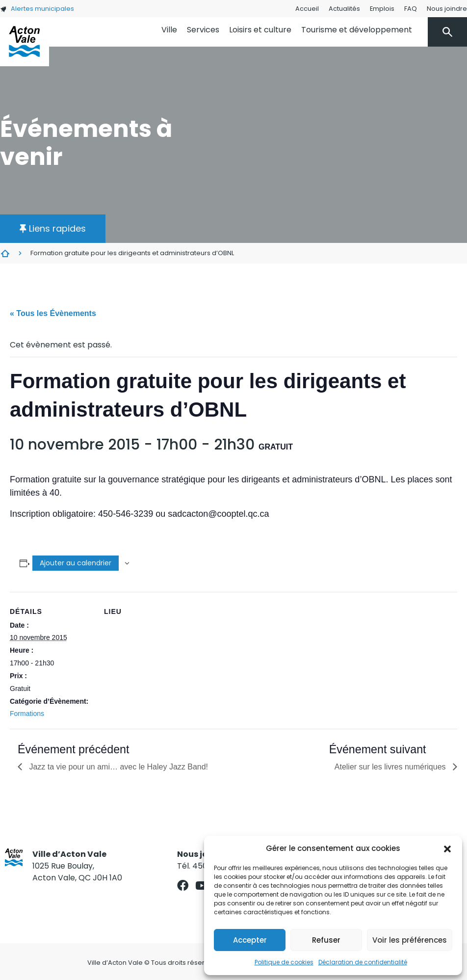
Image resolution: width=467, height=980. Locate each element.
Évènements (5, 253)
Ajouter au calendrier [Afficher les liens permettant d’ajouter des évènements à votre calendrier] (76, 563)
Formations (27, 714)
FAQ (411, 9)
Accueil (307, 9)
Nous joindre (447, 9)
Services (203, 30)
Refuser (326, 940)
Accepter (250, 940)
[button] (447, 848)
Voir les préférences (410, 940)
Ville (169, 30)
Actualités (344, 9)
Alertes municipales (37, 9)
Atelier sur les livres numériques (391, 767)
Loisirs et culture (260, 30)
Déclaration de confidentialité (363, 962)
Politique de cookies (284, 962)
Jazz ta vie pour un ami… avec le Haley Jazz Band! (117, 767)
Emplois (382, 9)
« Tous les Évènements (53, 313)
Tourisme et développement (357, 30)
